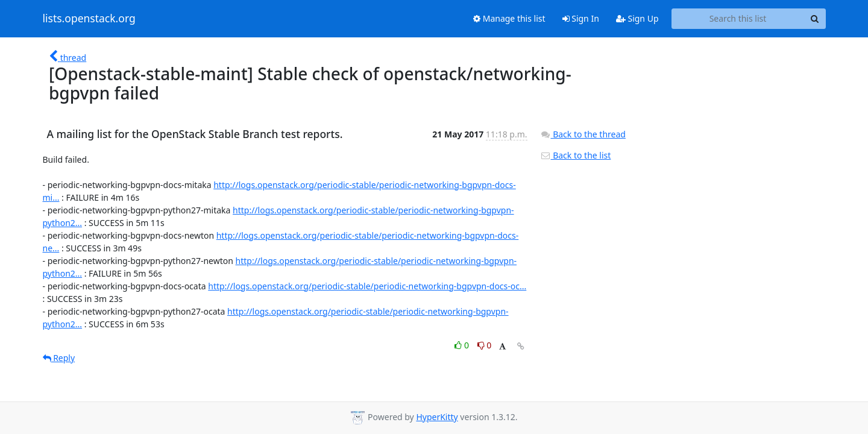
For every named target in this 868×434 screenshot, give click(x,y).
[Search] (815, 19)
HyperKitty (437, 417)
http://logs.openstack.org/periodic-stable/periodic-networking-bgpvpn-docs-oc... (367, 286)
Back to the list (576, 155)
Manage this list (509, 18)
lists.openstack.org (89, 19)
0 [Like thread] (463, 345)
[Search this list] (738, 19)
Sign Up (637, 18)
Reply (59, 358)
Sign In (581, 18)
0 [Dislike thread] (485, 345)
